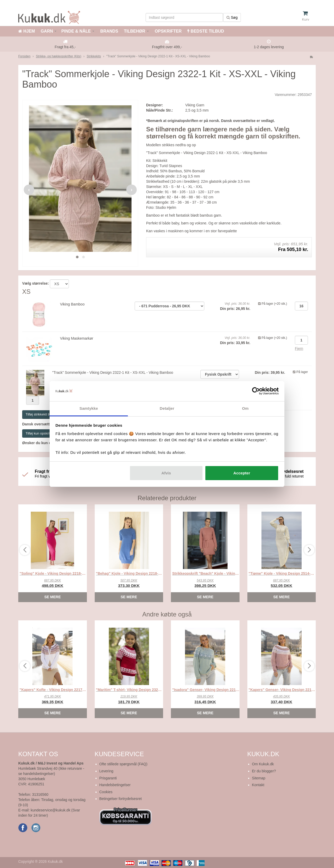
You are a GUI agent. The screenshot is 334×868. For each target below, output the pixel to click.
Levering (106, 771)
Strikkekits (94, 56)
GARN (47, 31)
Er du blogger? (264, 771)
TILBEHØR (135, 31)
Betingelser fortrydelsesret (121, 799)
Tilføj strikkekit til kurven (43, 414)
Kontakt (258, 785)
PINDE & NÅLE (76, 31)
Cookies (106, 792)
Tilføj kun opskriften (40, 433)
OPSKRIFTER (168, 31)
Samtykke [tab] (89, 408)
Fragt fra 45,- (65, 47)
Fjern (299, 349)
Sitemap (259, 778)
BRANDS (109, 31)
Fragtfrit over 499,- (167, 47)
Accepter (242, 473)
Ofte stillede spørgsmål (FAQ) (123, 764)
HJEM (27, 31)
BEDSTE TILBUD (206, 31)
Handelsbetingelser (115, 785)
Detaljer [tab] (167, 408)
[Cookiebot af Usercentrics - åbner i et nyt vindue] (256, 391)
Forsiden (24, 56)
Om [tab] (245, 408)
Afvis (166, 473)
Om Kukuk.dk (263, 764)
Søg (232, 17)
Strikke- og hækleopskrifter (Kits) (58, 56)
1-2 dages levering (269, 47)
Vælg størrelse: (35, 283)
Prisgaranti (108, 778)
